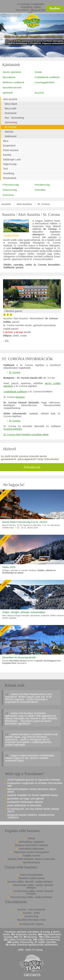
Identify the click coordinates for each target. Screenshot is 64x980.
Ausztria (39, 93)
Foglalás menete (31, 856)
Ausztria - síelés (31, 913)
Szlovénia (8, 195)
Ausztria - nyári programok (31, 909)
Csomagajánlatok (45, 82)
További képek (11, 235)
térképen (20, 397)
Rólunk (31, 838)
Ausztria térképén (13, 429)
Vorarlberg (9, 173)
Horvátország (42, 185)
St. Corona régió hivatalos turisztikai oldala (26, 434)
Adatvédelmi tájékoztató (31, 849)
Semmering (11, 122)
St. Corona (10, 127)
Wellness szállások (13, 82)
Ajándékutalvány (31, 862)
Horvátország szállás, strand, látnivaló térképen (33, 892)
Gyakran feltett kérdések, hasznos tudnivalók (31, 859)
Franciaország (11, 185)
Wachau (9, 132)
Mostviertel (11, 113)
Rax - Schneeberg (14, 118)
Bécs (6, 141)
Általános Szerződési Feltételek (31, 845)
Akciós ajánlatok (12, 72)
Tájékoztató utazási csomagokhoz (31, 852)
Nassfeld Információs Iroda (31, 920)
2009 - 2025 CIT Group (30, 950)
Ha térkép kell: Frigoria (31, 924)
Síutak (38, 72)
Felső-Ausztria (11, 150)
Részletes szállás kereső (31, 878)
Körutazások (10, 178)
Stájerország (10, 164)
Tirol (5, 169)
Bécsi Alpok (11, 104)
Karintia (7, 155)
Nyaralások (9, 77)
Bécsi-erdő (10, 108)
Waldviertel (11, 136)
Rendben (55, 8)
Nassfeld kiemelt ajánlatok (12, 90)
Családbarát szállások (47, 77)
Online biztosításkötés (31, 875)
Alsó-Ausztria (10, 99)
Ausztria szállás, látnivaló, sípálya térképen (30, 882)
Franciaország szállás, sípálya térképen (31, 897)
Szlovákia (40, 190)
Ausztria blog (31, 916)
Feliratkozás (32, 467)
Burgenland (9, 146)
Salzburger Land (12, 159)
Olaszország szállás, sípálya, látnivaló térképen (33, 886)
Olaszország (10, 190)
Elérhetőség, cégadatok (31, 842)
